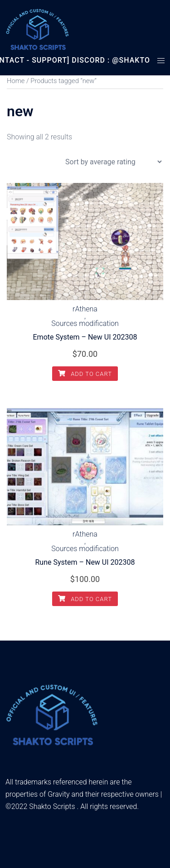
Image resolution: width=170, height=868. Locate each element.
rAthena (85, 309)
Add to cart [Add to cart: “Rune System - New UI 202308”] (85, 599)
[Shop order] (113, 162)
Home (16, 81)
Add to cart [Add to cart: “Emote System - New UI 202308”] (85, 374)
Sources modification (85, 324)
